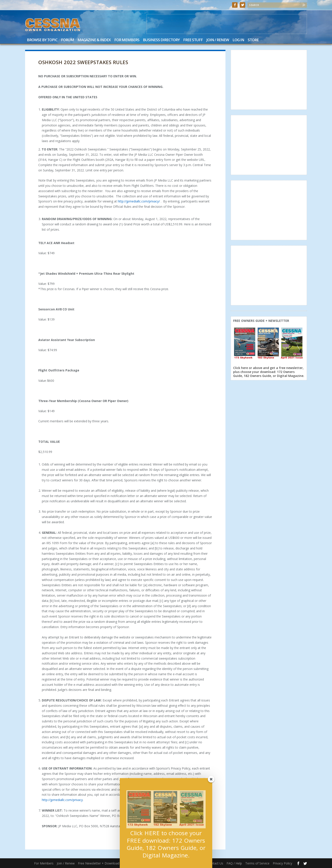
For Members (127, 40)
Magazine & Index (94, 40)
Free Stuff (193, 40)
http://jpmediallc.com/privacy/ (139, 201)
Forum (67, 40)
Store (253, 40)
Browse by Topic (42, 40)
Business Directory (161, 40)
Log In (238, 40)
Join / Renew (218, 40)
